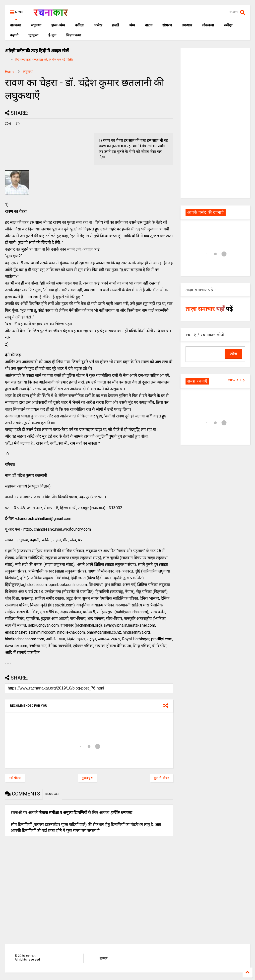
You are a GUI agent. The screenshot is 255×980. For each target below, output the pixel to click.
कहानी (14, 35)
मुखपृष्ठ (103, 958)
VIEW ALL (237, 380)
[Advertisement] (215, 122)
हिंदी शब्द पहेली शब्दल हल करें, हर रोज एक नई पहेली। (44, 60)
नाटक (149, 25)
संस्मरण (167, 25)
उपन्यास (187, 25)
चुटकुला (33, 35)
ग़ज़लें (115, 25)
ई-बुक (52, 35)
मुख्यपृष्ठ (87, 778)
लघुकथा (36, 25)
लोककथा (208, 25)
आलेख (98, 25)
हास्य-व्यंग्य (58, 25)
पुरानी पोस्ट (162, 778)
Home (10, 72)
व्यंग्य (132, 25)
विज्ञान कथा (74, 35)
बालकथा (16, 25)
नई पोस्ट (15, 778)
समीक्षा (228, 25)
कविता (79, 25)
